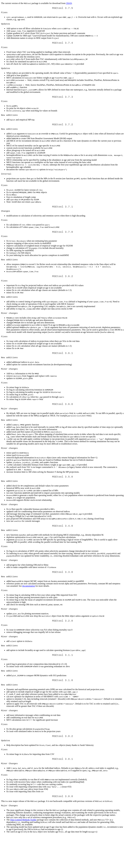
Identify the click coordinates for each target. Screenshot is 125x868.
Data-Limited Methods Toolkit (23, 853)
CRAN (69, 3)
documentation (29, 608)
